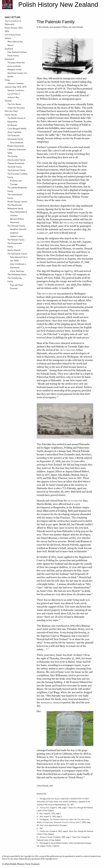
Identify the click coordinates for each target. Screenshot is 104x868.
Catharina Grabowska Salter (17, 151)
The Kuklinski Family (16, 170)
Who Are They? (11, 111)
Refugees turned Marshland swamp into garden (17, 73)
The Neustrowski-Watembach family (15, 207)
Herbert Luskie (16, 236)
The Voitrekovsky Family (15, 280)
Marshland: (10, 59)
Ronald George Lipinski (17, 202)
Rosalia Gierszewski (16, 146)
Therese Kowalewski (16, 163)
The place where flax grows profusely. (16, 64)
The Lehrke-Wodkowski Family (17, 189)
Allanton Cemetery (16, 83)
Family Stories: (11, 115)
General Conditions (16, 90)
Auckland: (9, 49)
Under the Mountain (16, 108)
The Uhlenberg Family (17, 274)
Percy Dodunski (17, 142)
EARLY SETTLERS (13, 17)
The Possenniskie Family (15, 245)
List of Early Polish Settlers (13, 36)
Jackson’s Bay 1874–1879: (16, 87)
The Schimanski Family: (17, 254)
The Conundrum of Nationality (13, 23)
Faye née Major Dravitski (17, 287)
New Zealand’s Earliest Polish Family (17, 54)
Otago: (8, 80)
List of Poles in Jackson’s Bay (14, 96)
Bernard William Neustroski (17, 221)
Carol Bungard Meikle (17, 128)
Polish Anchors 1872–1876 (14, 30)
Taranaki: (9, 101)
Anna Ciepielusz (14, 132)
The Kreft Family (15, 167)
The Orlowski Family (16, 226)
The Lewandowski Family (15, 196)
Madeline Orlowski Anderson (18, 231)
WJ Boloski (12, 125)
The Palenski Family (16, 240)
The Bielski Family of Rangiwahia (16, 120)
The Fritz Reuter (14, 104)
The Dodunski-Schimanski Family (15, 137)
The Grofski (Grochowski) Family (16, 158)
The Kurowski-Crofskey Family (17, 175)
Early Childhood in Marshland (18, 266)
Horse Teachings (17, 271)
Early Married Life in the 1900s (19, 259)
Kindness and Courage (16, 182)
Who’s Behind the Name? (15, 43)
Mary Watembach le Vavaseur (19, 214)
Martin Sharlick (14, 250)
